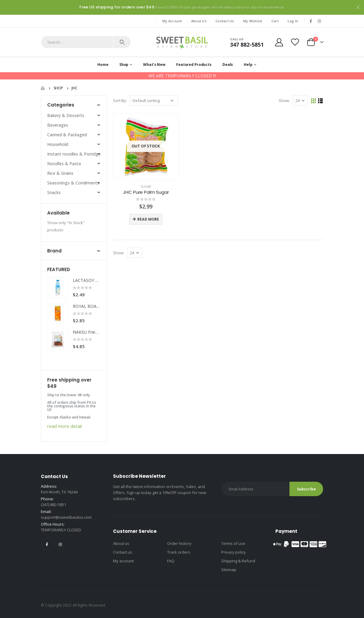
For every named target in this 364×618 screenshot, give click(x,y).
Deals (228, 65)
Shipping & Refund (238, 561)
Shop (124, 65)
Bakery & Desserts (66, 115)
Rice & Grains (60, 173)
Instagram (60, 544)
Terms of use (233, 543)
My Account (172, 21)
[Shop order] (154, 100)
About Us (199, 21)
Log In (293, 21)
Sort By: (120, 100)
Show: (284, 100)
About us (121, 543)
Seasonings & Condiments (73, 183)
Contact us (123, 552)
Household (58, 144)
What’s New (154, 65)
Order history (179, 543)
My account (123, 561)
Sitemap (229, 570)
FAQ (171, 561)
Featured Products (194, 65)
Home (103, 65)
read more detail (64, 426)
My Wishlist (253, 21)
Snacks (54, 192)
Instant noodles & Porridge (74, 154)
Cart (275, 21)
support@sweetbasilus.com (66, 517)
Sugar (146, 187)
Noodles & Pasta (64, 164)
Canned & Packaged (67, 135)
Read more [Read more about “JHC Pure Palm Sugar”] (148, 219)
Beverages (58, 125)
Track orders (179, 552)
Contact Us (225, 21)
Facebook (47, 544)
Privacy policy (234, 552)
